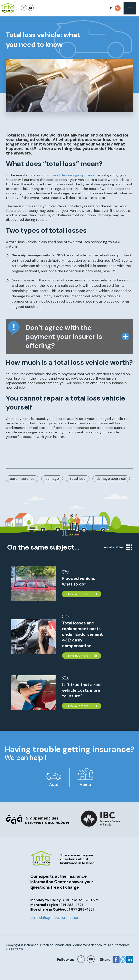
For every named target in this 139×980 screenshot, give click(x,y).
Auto (54, 785)
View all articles (117, 547)
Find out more (78, 594)
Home (85, 785)
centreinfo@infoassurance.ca (54, 918)
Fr (111, 8)
